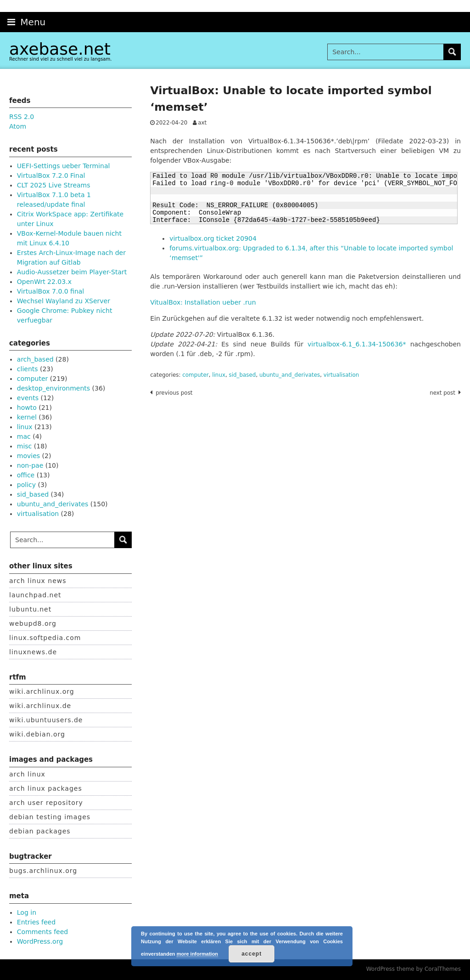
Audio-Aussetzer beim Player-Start (72, 272)
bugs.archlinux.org (43, 871)
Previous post (174, 393)
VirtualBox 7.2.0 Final (51, 176)
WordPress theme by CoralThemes (414, 969)
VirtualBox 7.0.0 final (50, 291)
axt (202, 123)
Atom (18, 126)
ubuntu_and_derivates (290, 375)
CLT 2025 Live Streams (54, 185)
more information (197, 954)
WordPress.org (40, 941)
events (28, 398)
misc (25, 446)
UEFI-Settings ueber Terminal (64, 166)
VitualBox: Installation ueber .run (203, 302)
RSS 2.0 (22, 117)
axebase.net (60, 49)
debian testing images (50, 817)
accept (252, 954)
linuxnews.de (33, 652)
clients (28, 369)
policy (26, 485)
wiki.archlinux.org (42, 691)
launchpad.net (35, 595)
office (26, 475)
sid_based (243, 375)
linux (219, 375)
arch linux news (38, 581)
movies (28, 456)
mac (24, 436)
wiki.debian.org (37, 734)
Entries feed (36, 922)
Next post (442, 393)
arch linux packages (46, 788)
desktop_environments (53, 388)
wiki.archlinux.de (40, 706)
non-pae (30, 465)
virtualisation (341, 375)
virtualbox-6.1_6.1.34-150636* (357, 344)
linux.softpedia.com (45, 638)
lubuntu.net (30, 609)
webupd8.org (33, 623)
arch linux (27, 774)
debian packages (40, 831)
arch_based (35, 359)
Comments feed (42, 932)
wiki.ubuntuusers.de (46, 720)
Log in (27, 912)
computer (195, 375)
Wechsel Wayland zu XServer (64, 301)
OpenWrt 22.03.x (44, 282)
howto (27, 408)
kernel (27, 417)
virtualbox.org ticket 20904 (213, 238)
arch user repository (46, 803)
